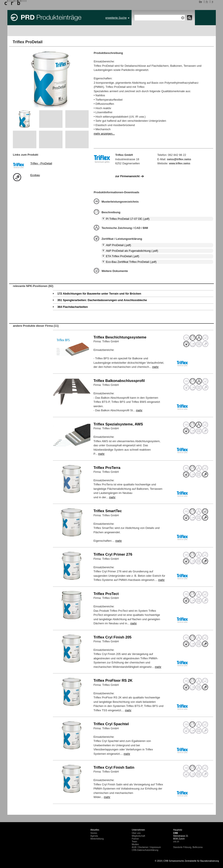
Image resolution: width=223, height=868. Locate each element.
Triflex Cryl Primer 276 (113, 554)
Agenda (94, 836)
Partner (135, 839)
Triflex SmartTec (108, 511)
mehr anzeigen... (104, 134)
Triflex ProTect (106, 594)
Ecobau (35, 175)
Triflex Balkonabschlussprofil (119, 381)
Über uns (136, 833)
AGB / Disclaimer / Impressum (146, 847)
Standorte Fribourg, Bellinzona (188, 847)
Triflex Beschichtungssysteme (120, 337)
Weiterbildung (97, 839)
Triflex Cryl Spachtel (111, 724)
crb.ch (176, 842)
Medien (135, 844)
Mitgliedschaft (138, 836)
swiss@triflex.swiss (179, 159)
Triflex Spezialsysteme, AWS (118, 424)
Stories (94, 833)
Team (134, 842)
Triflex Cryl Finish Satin (114, 767)
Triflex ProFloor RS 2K (113, 681)
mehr (155, 367)
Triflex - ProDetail (41, 163)
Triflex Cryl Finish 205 (112, 637)
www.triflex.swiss (180, 163)
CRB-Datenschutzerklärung (145, 850)
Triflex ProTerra (107, 468)
